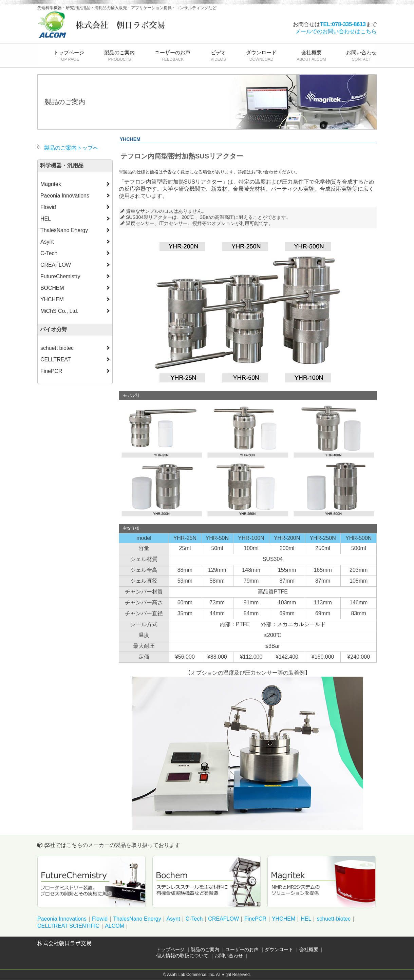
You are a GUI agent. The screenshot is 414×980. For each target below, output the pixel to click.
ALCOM (115, 926)
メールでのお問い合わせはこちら (336, 31)
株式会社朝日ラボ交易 (64, 944)
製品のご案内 (119, 56)
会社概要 (311, 56)
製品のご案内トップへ (71, 148)
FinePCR (255, 919)
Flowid (100, 919)
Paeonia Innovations (62, 919)
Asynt (173, 919)
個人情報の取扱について (182, 956)
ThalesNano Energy (137, 919)
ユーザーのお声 (173, 56)
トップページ (69, 56)
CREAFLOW (223, 919)
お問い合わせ (361, 56)
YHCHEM (284, 919)
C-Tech (194, 919)
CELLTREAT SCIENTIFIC (68, 926)
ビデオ (218, 56)
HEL (306, 919)
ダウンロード (261, 56)
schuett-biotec (334, 919)
